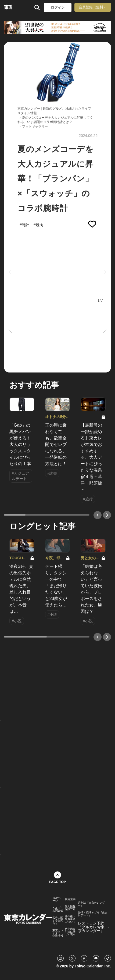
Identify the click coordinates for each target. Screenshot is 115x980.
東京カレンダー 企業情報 (58, 933)
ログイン (58, 7)
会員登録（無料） (93, 7)
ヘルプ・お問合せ (58, 909)
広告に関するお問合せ (58, 921)
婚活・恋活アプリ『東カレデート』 (93, 914)
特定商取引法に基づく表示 (70, 932)
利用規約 (70, 899)
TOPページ (56, 899)
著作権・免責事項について (70, 919)
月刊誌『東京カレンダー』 (91, 904)
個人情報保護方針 (70, 908)
